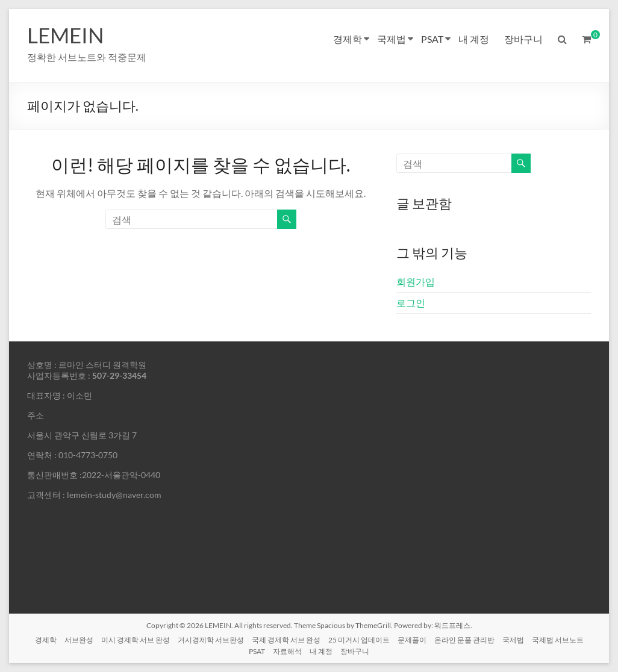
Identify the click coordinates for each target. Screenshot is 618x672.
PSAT (432, 39)
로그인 (411, 303)
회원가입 (416, 282)
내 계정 (474, 39)
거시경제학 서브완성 (211, 640)
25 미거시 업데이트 (359, 640)
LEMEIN (67, 35)
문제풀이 (412, 640)
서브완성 (79, 640)
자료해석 (287, 651)
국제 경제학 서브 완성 (286, 640)
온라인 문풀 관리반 (464, 640)
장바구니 (523, 39)
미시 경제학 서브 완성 (136, 640)
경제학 (348, 39)
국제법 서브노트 (558, 640)
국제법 (392, 39)
